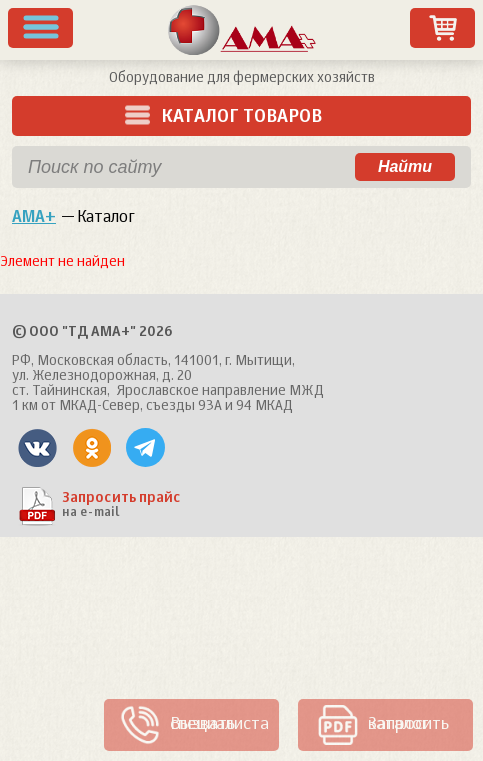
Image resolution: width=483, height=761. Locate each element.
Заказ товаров (443, 28)
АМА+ (34, 218)
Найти (405, 166)
